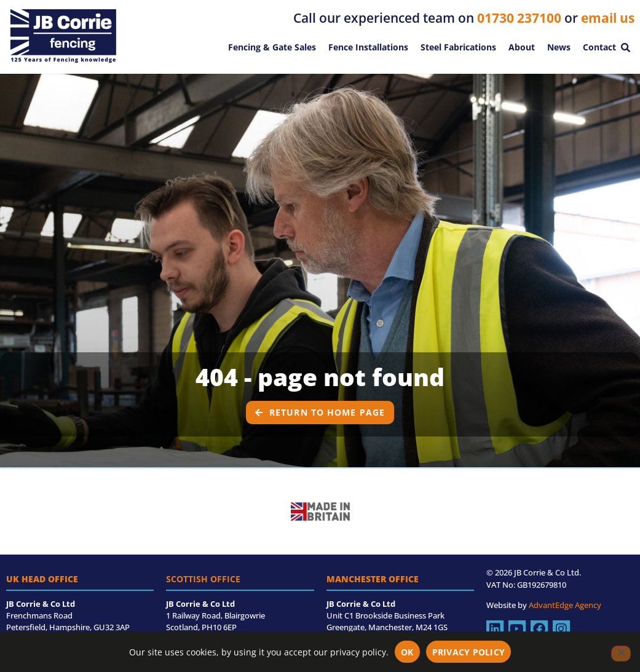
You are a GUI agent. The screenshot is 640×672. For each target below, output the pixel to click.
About (522, 47)
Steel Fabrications (458, 47)
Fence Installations (368, 47)
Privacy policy (469, 652)
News (559, 47)
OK (407, 652)
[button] (625, 47)
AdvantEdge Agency (565, 605)
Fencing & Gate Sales (272, 47)
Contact (599, 47)
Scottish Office (203, 579)
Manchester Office (373, 579)
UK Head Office (42, 579)
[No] (621, 654)
